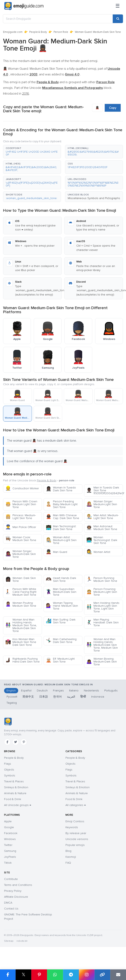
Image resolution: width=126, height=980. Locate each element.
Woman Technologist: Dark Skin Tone (102, 540)
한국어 (57, 697)
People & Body (38, 32)
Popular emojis (75, 845)
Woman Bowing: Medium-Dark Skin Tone (102, 662)
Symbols (10, 776)
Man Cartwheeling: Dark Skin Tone (61, 641)
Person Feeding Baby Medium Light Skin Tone (62, 504)
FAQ (68, 863)
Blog (68, 851)
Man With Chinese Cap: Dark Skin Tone (62, 517)
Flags (8, 764)
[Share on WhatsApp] (55, 975)
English (11, 691)
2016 (26, 94)
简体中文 (28, 697)
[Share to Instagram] (87, 975)
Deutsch (42, 691)
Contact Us (11, 909)
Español (26, 691)
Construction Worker (22, 488)
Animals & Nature (15, 793)
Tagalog (12, 703)
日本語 (44, 697)
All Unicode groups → (18, 805)
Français (58, 691)
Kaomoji (71, 857)
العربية (71, 697)
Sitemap (9, 941)
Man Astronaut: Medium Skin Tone (102, 528)
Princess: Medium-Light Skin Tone (21, 517)
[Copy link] (102, 975)
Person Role (61, 32)
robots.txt (22, 941)
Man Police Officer (21, 527)
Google (9, 827)
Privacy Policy (13, 891)
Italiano (74, 691)
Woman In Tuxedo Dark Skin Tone (61, 489)
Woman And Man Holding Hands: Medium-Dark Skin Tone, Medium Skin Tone (102, 645)
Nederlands (91, 691)
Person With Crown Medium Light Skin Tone (21, 504)
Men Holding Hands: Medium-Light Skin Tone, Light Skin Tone (103, 607)
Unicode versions (77, 839)
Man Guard (56, 552)
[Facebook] (7, 742)
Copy (113, 108)
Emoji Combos (75, 821)
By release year (76, 833)
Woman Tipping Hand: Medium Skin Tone (62, 606)
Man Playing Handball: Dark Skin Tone (102, 622)
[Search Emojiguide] (58, 19)
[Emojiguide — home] (24, 6)
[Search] (118, 19)
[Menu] (118, 6)
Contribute (11, 879)
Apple (8, 821)
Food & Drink (13, 799)
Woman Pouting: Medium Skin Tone (21, 604)
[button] (32, 152)
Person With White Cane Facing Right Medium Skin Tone (21, 592)
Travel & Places (14, 781)
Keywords (72, 827)
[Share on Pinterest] (39, 975)
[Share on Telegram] (71, 975)
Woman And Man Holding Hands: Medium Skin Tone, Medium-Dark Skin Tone (21, 625)
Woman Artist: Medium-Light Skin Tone (61, 540)
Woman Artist (98, 552)
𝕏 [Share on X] (24, 975)
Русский (12, 697)
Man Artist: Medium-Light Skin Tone (102, 517)
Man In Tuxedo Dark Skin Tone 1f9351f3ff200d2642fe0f (105, 490)
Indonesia (98, 697)
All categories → (76, 805)
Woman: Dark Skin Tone (21, 579)
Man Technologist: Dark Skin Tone (61, 528)
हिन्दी (83, 697)
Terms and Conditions (18, 885)
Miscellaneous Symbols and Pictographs (94, 198)
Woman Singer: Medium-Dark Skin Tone (21, 554)
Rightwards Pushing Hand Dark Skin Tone (22, 660)
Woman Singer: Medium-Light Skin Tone (102, 504)
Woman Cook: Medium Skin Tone (21, 539)
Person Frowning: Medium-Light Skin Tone (102, 592)
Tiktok (8, 863)
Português (111, 691)
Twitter (8, 845)
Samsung (10, 851)
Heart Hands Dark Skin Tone (61, 579)
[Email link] (118, 975)
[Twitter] (16, 742)
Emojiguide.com (13, 32)
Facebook (11, 833)
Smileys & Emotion (16, 787)
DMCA (8, 903)
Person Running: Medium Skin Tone (102, 579)
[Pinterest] (24, 742)
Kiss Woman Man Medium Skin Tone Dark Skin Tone (21, 642)
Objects (9, 770)
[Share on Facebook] (8, 975)
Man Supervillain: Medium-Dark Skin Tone (61, 592)
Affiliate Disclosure (16, 897)
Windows (10, 839)
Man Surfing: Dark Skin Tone (61, 621)
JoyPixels (10, 857)
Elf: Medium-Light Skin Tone (60, 660)
